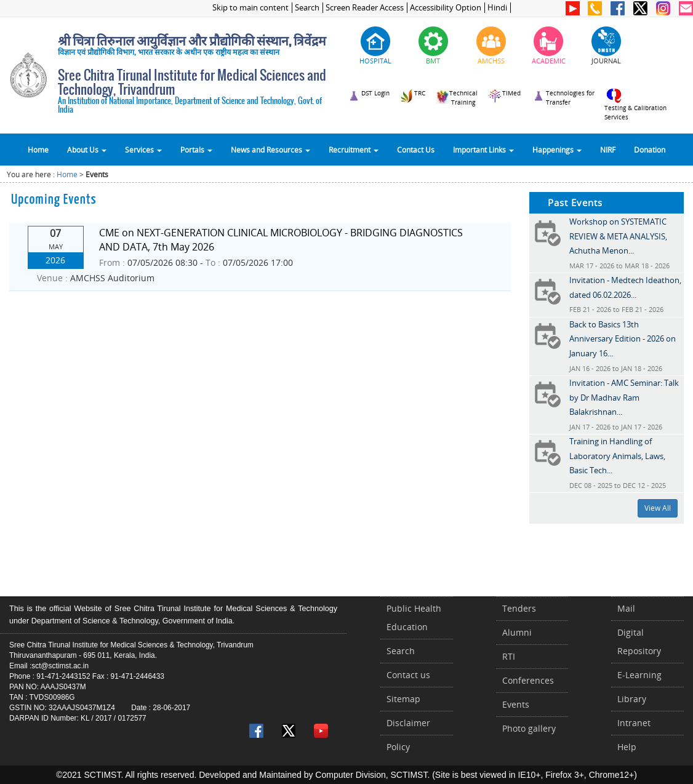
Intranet (634, 723)
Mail (626, 608)
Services (143, 150)
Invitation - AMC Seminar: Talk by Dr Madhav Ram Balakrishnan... (624, 397)
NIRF (608, 150)
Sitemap (403, 699)
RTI (509, 656)
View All (658, 508)
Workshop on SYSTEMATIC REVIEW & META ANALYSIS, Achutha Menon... (618, 236)
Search (307, 8)
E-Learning (639, 675)
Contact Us (416, 150)
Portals (196, 150)
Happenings (557, 150)
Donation (650, 150)
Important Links (483, 150)
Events (516, 704)
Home (38, 150)
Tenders (519, 608)
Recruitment (354, 150)
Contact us (408, 675)
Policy (398, 747)
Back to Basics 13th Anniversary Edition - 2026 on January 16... (623, 339)
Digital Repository (639, 642)
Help (627, 747)
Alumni (517, 632)
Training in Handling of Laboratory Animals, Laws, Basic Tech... (617, 456)
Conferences (528, 680)
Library (632, 699)
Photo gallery (529, 728)
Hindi (497, 8)
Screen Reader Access (365, 8)
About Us (87, 150)
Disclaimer (408, 723)
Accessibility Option (446, 8)
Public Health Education (414, 618)
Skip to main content (250, 8)
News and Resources (270, 150)
